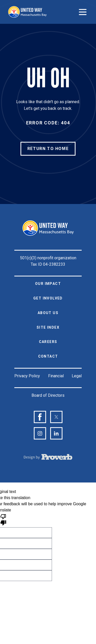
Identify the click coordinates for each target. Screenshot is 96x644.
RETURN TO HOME (48, 149)
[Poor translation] (3, 519)
